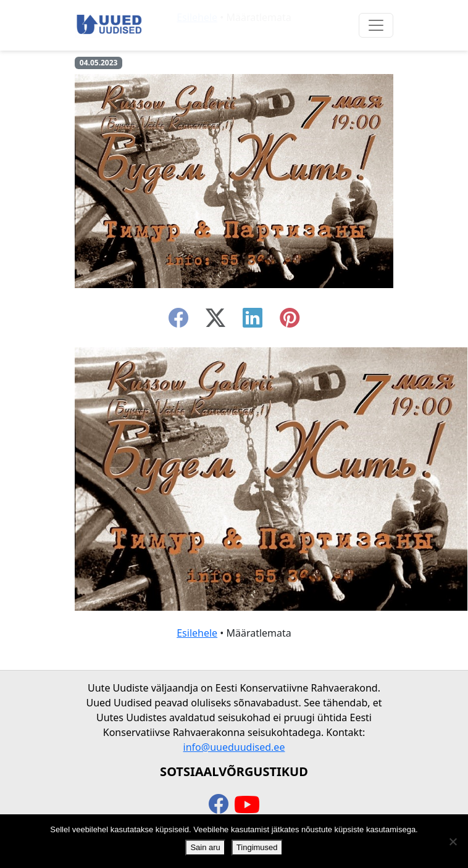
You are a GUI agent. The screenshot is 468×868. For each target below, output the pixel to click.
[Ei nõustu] (453, 841)
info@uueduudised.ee (234, 747)
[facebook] (178, 321)
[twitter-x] (215, 321)
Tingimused (257, 847)
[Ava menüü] (376, 25)
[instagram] (290, 321)
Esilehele (197, 633)
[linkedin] (253, 321)
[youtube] (247, 805)
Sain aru (205, 847)
